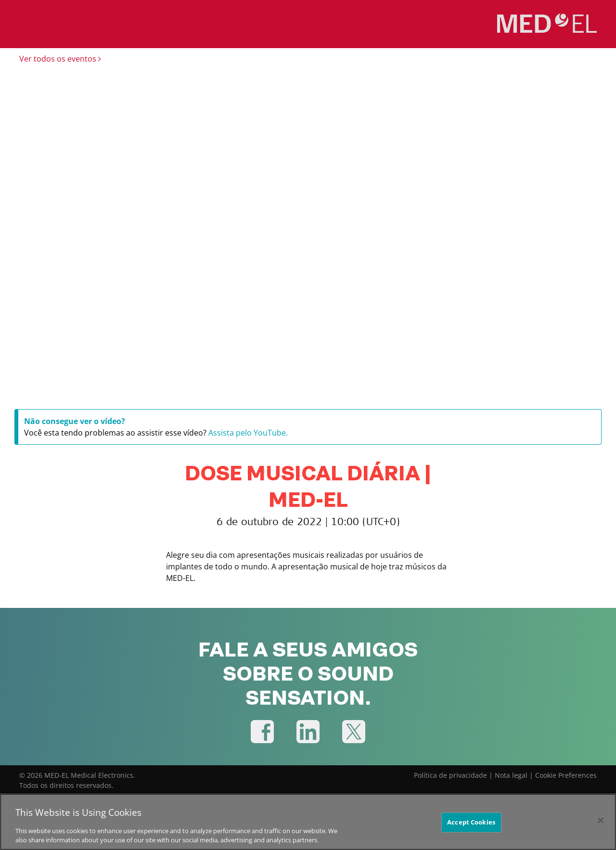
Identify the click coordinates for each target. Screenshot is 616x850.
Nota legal (511, 775)
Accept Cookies (471, 823)
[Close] (601, 822)
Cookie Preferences (566, 775)
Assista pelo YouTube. (248, 433)
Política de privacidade (450, 775)
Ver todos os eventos (60, 59)
